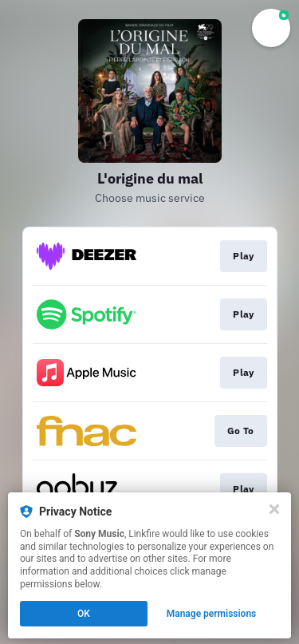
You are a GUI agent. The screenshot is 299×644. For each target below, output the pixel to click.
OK (84, 614)
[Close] (274, 509)
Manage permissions (212, 614)
